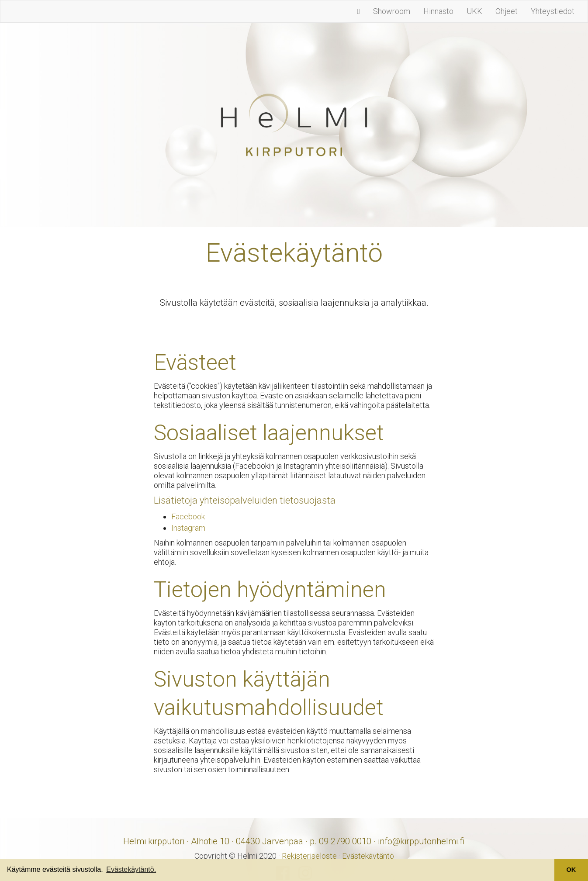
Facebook (188, 517)
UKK (474, 11)
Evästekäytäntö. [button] (131, 869)
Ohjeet (507, 11)
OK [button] (571, 870)
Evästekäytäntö (368, 856)
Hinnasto (438, 11)
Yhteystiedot (553, 11)
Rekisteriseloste (309, 856)
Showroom (392, 11)
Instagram (188, 528)
